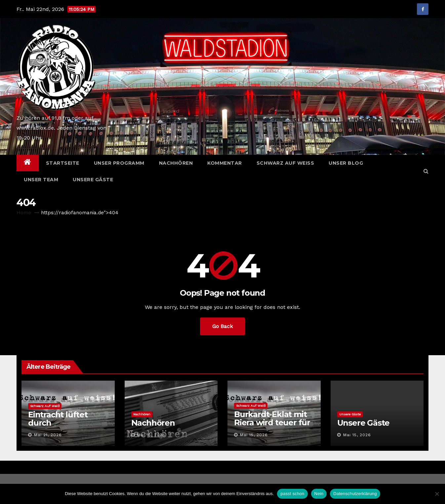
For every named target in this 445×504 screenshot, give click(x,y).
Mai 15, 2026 (254, 435)
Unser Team (41, 180)
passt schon (292, 494)
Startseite (63, 163)
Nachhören (176, 163)
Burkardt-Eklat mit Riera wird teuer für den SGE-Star (272, 422)
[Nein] (437, 494)
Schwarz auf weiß (285, 163)
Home (24, 213)
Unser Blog (346, 163)
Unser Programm (119, 163)
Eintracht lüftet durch (58, 419)
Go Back (222, 326)
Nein (319, 494)
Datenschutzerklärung (355, 494)
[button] (426, 171)
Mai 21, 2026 (48, 435)
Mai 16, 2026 (151, 435)
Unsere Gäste (93, 180)
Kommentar (225, 163)
